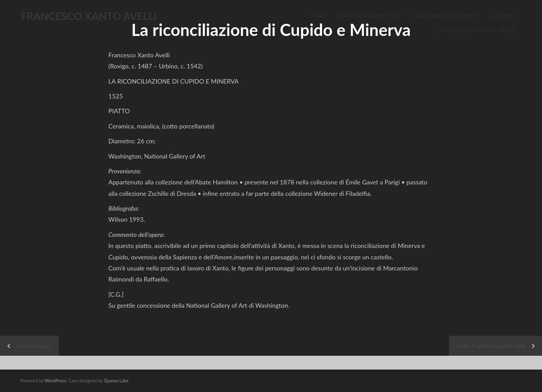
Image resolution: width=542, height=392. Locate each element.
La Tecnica (503, 16)
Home (319, 16)
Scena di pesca (33, 346)
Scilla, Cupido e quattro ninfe (492, 346)
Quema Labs (116, 381)
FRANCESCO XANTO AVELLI (89, 16)
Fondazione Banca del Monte (477, 30)
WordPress (55, 381)
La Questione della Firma (444, 16)
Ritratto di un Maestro (368, 16)
